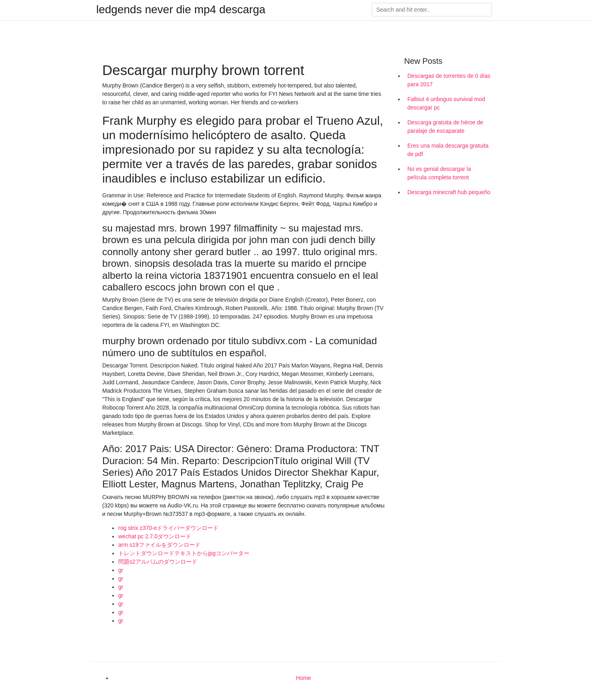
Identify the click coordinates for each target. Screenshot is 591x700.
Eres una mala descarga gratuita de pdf (448, 150)
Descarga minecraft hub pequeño (449, 192)
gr (121, 570)
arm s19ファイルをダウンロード (159, 545)
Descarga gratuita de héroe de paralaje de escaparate (445, 127)
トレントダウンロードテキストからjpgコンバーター (184, 553)
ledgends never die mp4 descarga (181, 10)
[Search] (432, 10)
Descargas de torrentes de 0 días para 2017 (449, 80)
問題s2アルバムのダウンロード (158, 562)
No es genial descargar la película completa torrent (439, 173)
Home (303, 678)
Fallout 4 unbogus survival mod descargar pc (446, 103)
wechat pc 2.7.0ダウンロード (155, 536)
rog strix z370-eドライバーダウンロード (168, 528)
